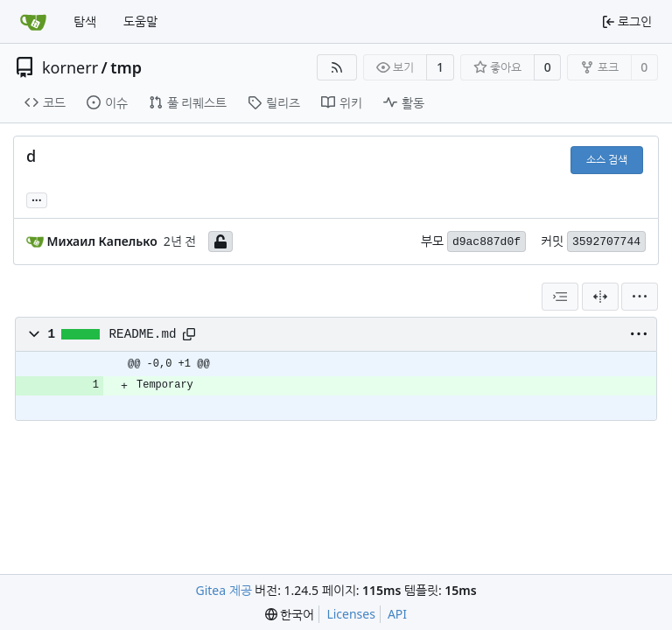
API (397, 614)
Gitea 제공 (223, 590)
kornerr (70, 67)
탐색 (85, 21)
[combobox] (560, 297)
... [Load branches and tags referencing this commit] (37, 199)
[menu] (640, 297)
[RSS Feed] (337, 67)
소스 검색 (607, 160)
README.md (143, 334)
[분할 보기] (600, 297)
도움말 (140, 21)
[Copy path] (189, 334)
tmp (126, 67)
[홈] (33, 22)
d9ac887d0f (486, 242)
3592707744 (606, 242)
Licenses (351, 614)
